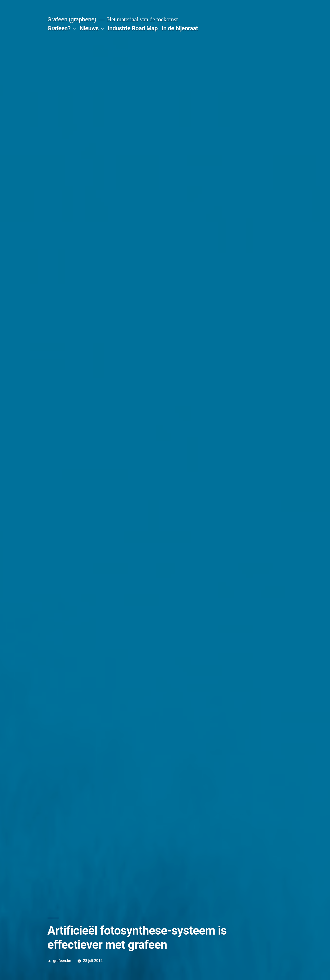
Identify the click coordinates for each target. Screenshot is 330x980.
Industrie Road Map (133, 28)
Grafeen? (59, 28)
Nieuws (89, 28)
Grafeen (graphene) (72, 19)
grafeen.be (62, 961)
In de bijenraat (180, 28)
